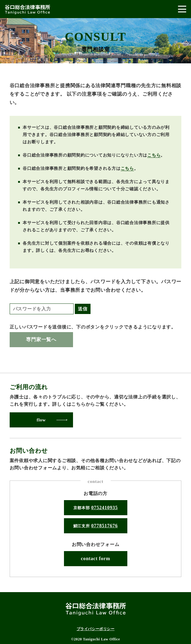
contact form (96, 558)
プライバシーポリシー (96, 629)
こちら (154, 155)
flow (41, 420)
